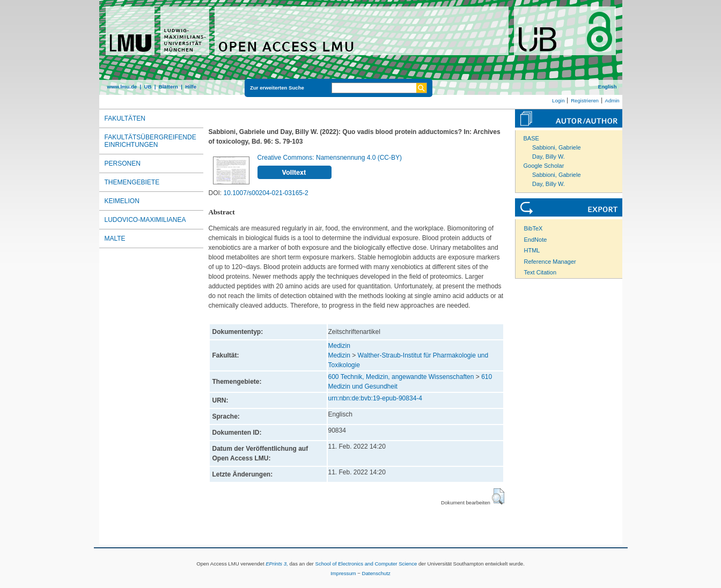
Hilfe (191, 87)
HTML (532, 250)
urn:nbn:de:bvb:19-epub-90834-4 (375, 398)
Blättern (168, 87)
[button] (498, 496)
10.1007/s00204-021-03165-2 (266, 193)
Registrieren (585, 101)
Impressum (343, 573)
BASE (531, 138)
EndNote (536, 240)
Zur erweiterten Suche (277, 88)
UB (148, 87)
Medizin (339, 346)
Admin (612, 101)
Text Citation (540, 272)
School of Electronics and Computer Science (366, 564)
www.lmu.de (122, 87)
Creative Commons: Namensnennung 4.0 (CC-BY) (330, 158)
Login (558, 101)
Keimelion (122, 201)
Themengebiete (132, 182)
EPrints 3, (277, 564)
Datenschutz (376, 573)
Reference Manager (550, 262)
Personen (123, 163)
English (608, 87)
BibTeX (534, 228)
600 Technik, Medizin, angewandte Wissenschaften (401, 377)
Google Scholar (544, 166)
